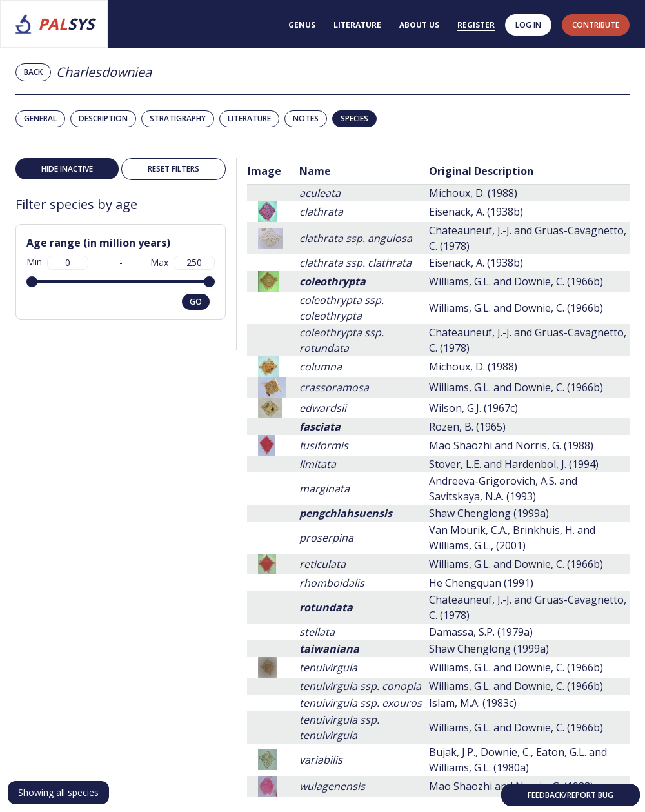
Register (476, 25)
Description (103, 118)
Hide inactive (67, 169)
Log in (528, 25)
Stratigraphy (178, 118)
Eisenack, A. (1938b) (476, 212)
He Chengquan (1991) (481, 583)
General (40, 118)
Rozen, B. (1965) (467, 427)
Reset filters (174, 169)
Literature (357, 25)
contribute (596, 25)
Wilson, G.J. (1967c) (473, 408)
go (196, 302)
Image (264, 171)
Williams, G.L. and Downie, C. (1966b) (516, 281)
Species (354, 118)
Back (33, 72)
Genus (302, 25)
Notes (306, 118)
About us (419, 25)
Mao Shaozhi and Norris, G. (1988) (511, 445)
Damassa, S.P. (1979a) (481, 632)
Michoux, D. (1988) (473, 193)
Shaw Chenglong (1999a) (489, 513)
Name (315, 171)
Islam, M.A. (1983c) (473, 703)
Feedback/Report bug (571, 795)
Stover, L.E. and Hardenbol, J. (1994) (514, 464)
